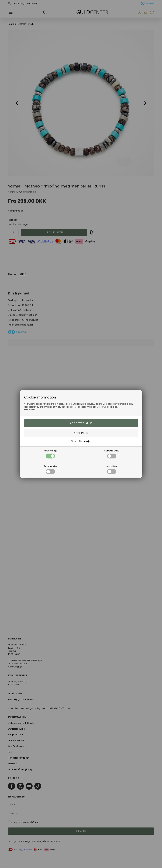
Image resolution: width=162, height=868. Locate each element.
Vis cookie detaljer (81, 441)
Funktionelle (50, 469)
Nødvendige (50, 454)
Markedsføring (112, 454)
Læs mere (29, 410)
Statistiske (112, 469)
